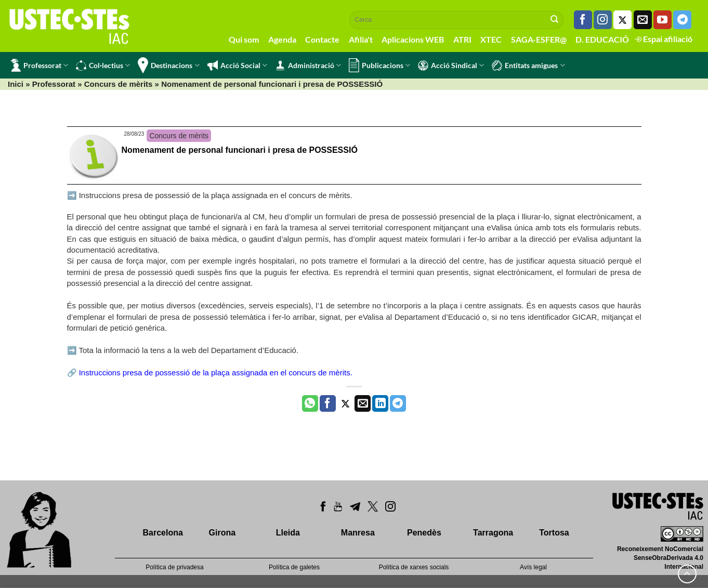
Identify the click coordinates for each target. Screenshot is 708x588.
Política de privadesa (174, 567)
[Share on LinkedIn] (380, 403)
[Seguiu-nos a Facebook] (583, 20)
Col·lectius (103, 66)
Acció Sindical (451, 66)
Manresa (358, 533)
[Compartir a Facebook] (328, 403)
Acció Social (237, 66)
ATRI (462, 39)
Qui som (244, 39)
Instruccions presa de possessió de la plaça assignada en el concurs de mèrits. (216, 373)
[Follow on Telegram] (682, 20)
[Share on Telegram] (398, 403)
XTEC (491, 39)
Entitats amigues (528, 66)
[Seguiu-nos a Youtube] (663, 20)
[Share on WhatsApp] (310, 403)
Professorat (39, 65)
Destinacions (168, 65)
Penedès (424, 533)
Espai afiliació (664, 39)
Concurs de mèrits (119, 84)
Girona (222, 533)
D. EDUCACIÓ (602, 39)
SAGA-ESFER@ (539, 39)
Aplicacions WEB (413, 39)
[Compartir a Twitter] (345, 403)
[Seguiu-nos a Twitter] (622, 20)
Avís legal (533, 567)
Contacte (322, 39)
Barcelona (162, 533)
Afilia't (361, 39)
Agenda (282, 39)
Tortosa (554, 533)
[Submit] (555, 20)
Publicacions (379, 65)
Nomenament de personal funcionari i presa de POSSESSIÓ (240, 150)
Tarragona (493, 533)
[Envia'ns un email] (643, 20)
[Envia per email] (363, 403)
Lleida (288, 533)
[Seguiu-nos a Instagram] (603, 20)
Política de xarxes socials (414, 567)
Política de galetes (294, 567)
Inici (16, 84)
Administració (308, 66)
